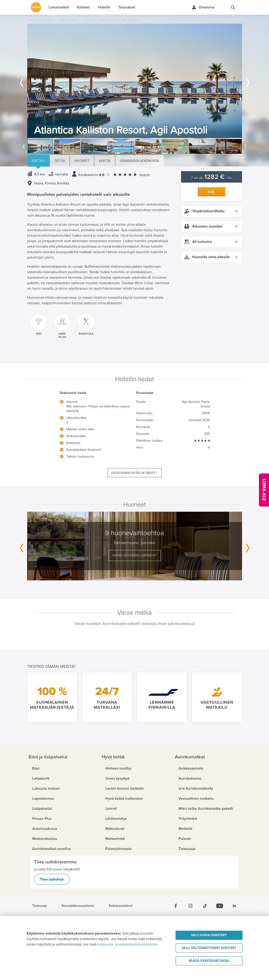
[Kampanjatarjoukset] (264, 490)
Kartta (105, 161)
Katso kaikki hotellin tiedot (133, 473)
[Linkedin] (234, 906)
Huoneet (82, 161)
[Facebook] (176, 906)
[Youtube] (220, 906)
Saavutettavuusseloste (78, 906)
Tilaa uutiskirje (52, 879)
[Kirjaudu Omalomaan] (203, 7)
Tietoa (60, 161)
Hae (211, 192)
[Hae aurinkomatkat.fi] (233, 7)
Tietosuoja (40, 906)
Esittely (38, 161)
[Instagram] (190, 906)
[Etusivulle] (36, 7)
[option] (135, 81)
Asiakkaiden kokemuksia (140, 161)
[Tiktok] (205, 906)
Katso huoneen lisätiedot (135, 555)
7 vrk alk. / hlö (211, 178)
